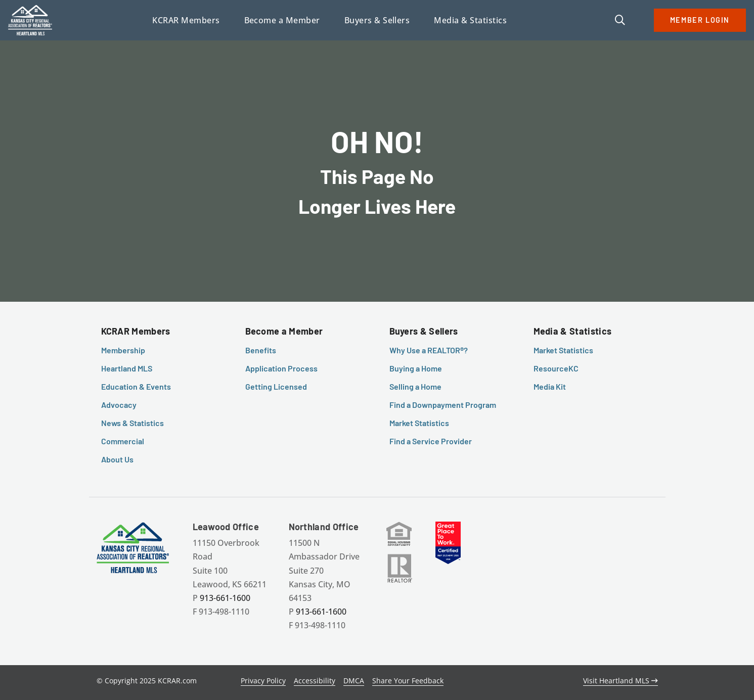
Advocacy (119, 405)
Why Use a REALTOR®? (429, 350)
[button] (620, 21)
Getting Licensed (276, 386)
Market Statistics (419, 423)
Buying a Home (416, 368)
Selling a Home (415, 386)
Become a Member (284, 331)
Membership (123, 350)
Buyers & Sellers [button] (377, 20)
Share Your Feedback (408, 681)
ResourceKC (556, 368)
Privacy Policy (263, 681)
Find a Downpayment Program (443, 405)
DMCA (354, 681)
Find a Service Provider (431, 441)
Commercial (123, 441)
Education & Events (136, 386)
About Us (117, 459)
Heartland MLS (127, 368)
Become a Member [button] (282, 20)
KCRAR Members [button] (186, 20)
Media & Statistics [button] (470, 20)
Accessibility (315, 681)
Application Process (281, 368)
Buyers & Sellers (424, 331)
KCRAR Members (136, 331)
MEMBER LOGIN (700, 20)
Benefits (261, 350)
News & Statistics (132, 423)
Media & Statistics (573, 331)
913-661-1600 (225, 598)
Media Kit (550, 386)
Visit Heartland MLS (620, 681)
